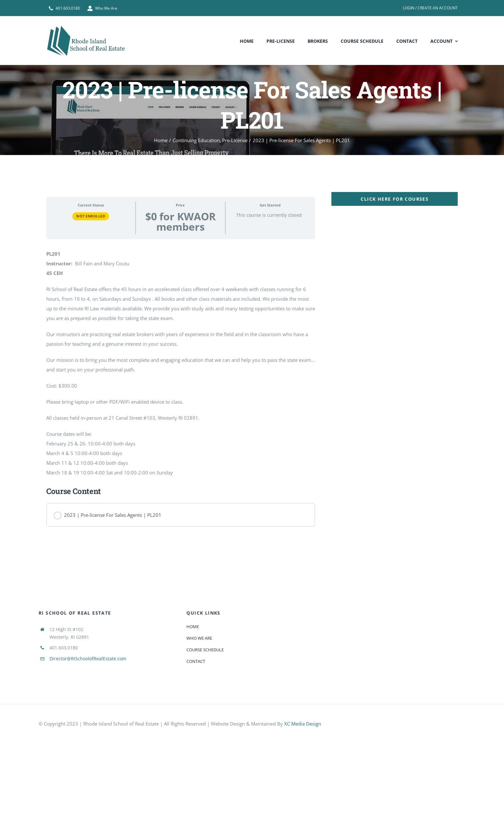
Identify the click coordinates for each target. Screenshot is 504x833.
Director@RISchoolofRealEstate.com (88, 659)
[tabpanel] (252, 362)
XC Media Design (303, 724)
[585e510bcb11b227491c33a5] (437, 717)
